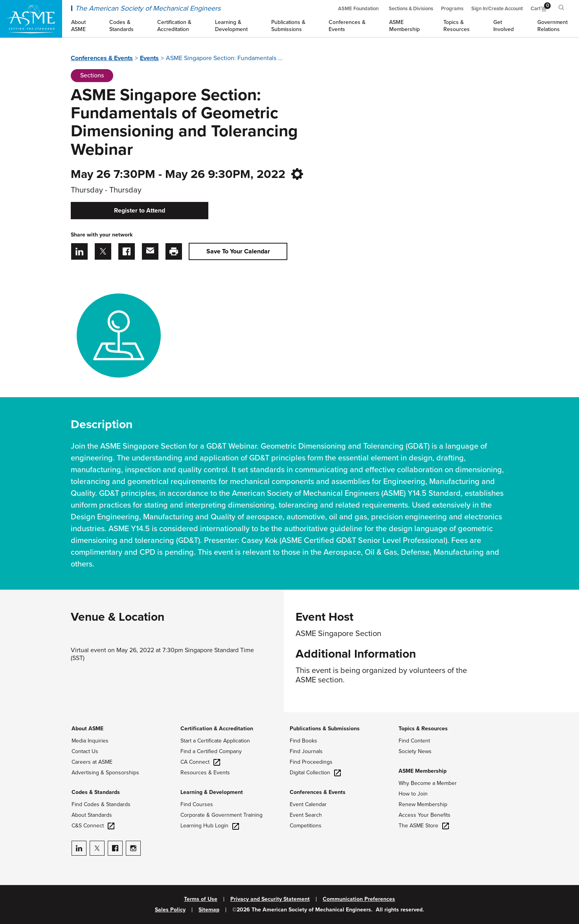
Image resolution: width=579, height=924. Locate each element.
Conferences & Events (102, 58)
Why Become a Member (428, 783)
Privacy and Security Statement (270, 899)
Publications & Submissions (325, 729)
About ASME (87, 729)
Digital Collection (315, 773)
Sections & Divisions (411, 9)
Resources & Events (205, 773)
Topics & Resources (423, 729)
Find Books (303, 741)
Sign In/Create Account (497, 9)
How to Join (413, 794)
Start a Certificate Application (215, 741)
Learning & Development (212, 792)
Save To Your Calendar (238, 251)
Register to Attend (140, 211)
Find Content (414, 741)
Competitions (306, 826)
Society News (415, 751)
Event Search (306, 815)
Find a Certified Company (211, 751)
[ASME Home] (31, 19)
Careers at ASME (92, 762)
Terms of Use (201, 899)
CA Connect (200, 762)
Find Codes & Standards (101, 804)
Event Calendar (308, 804)
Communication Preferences (359, 899)
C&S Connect (93, 826)
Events (149, 58)
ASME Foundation (358, 9)
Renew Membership (423, 804)
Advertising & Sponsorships (105, 773)
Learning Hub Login (210, 826)
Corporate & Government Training (221, 815)
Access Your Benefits (425, 815)
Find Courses (197, 804)
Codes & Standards (96, 792)
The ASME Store (424, 826)
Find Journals (306, 751)
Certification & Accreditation (217, 729)
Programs (452, 9)
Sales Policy (170, 910)
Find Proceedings (311, 762)
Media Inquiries (90, 741)
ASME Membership (423, 771)
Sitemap (209, 910)
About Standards (92, 815)
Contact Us (85, 751)
